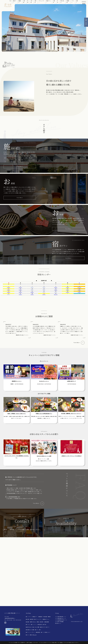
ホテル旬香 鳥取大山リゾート (61, 618)
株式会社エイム (58, 623)
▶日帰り (42, 622)
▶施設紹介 (41, 617)
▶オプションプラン (38, 619)
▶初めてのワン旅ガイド (45, 627)
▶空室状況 (40, 624)
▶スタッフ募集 (29, 635)
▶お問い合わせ (29, 627)
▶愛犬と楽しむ (33, 622)
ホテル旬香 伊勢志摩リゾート (61, 617)
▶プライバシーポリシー (30, 632)
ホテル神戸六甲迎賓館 (59, 622)
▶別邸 (49, 617)
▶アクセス (28, 624)
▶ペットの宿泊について (46, 632)
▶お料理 (28, 619)
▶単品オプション (46, 619)
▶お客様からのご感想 (30, 630)
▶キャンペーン (34, 624)
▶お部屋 (45, 617)
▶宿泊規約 (38, 632)
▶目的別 (32, 619)
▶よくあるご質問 (36, 627)
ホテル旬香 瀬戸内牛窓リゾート (61, 620)
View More (77, 343)
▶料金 (38, 622)
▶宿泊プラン (35, 617)
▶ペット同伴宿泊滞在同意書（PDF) (13, 497)
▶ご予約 (44, 624)
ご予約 (86, 22)
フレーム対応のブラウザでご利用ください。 (44, 293)
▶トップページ (29, 617)
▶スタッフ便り (38, 630)
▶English (35, 635)
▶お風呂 (28, 622)
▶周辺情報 (47, 622)
